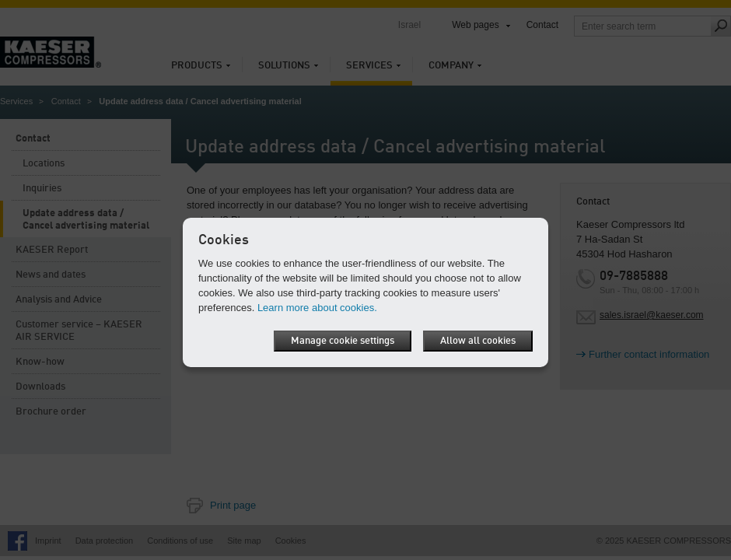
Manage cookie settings (343, 341)
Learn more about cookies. (317, 308)
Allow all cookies (478, 341)
